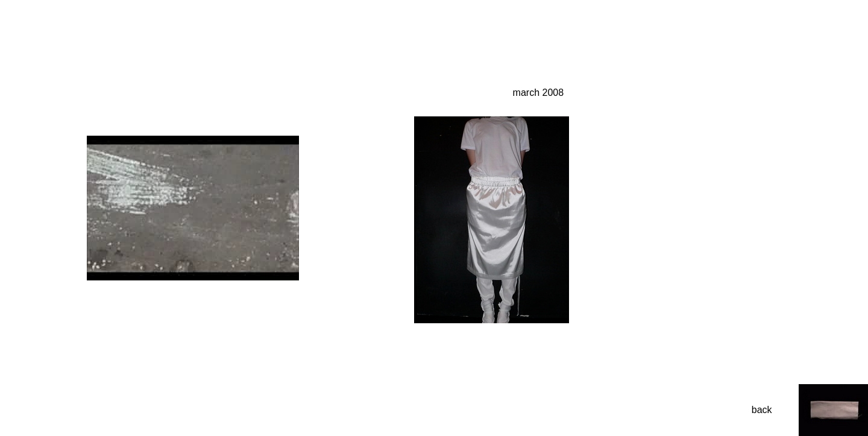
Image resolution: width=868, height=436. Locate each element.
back (762, 410)
